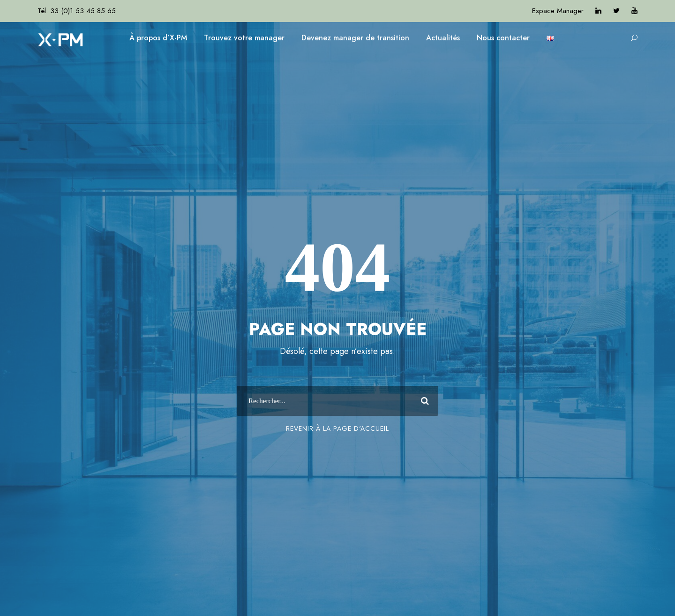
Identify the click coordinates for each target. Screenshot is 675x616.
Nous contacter (503, 38)
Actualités (443, 38)
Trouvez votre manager (244, 38)
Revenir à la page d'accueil (337, 428)
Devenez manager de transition (355, 38)
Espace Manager (558, 11)
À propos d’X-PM (158, 38)
